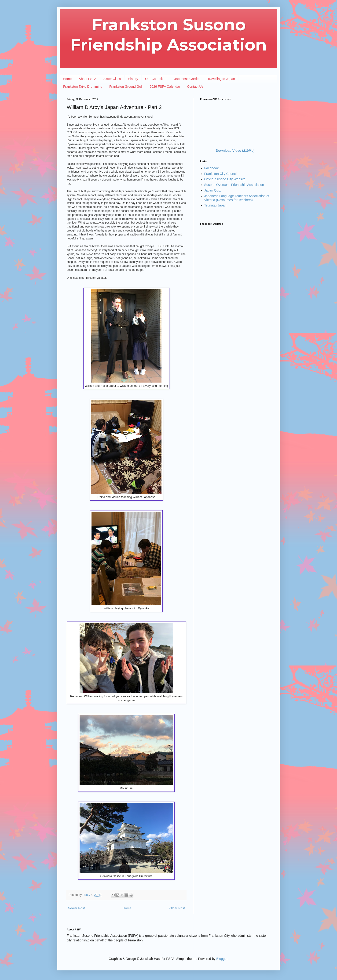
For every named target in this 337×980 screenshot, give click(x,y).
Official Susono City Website (225, 179)
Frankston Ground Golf (126, 87)
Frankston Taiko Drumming (83, 87)
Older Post (177, 908)
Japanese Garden (187, 79)
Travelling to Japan (221, 79)
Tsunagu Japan (215, 205)
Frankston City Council (221, 174)
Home (67, 79)
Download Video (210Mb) (235, 151)
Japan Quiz (213, 190)
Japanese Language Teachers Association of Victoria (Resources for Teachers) (237, 198)
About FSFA (87, 79)
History (133, 79)
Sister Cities (112, 79)
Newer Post (76, 908)
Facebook (211, 168)
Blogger (222, 959)
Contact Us (195, 87)
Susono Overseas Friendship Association (234, 185)
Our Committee (156, 79)
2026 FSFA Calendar (165, 87)
